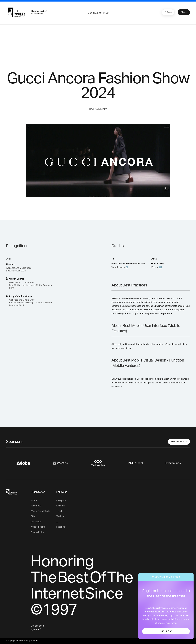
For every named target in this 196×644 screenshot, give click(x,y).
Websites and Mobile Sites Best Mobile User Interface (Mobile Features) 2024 (31, 285)
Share (184, 12)
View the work (118, 267)
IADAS (34, 501)
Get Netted (36, 522)
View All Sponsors (179, 442)
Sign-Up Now (166, 631)
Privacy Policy (37, 532)
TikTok (59, 511)
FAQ (33, 516)
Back (168, 12)
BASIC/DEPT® (98, 109)
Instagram (61, 501)
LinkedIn (60, 506)
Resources (36, 506)
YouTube (60, 516)
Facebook (61, 527)
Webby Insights (38, 527)
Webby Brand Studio (40, 511)
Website (155, 267)
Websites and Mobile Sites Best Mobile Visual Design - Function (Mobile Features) (30, 303)
